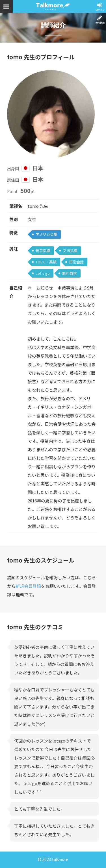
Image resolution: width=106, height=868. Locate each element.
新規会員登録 (28, 586)
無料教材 (70, 273)
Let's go (43, 273)
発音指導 (43, 250)
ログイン (100, 10)
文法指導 (70, 250)
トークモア (53, 6)
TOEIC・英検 (46, 262)
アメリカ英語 (46, 234)
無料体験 (100, 23)
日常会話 (76, 262)
